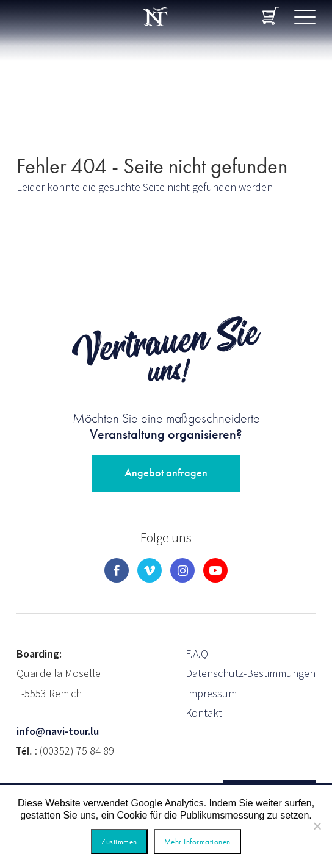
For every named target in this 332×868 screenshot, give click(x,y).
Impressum (211, 693)
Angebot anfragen (166, 472)
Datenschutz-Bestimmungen (251, 673)
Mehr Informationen (197, 841)
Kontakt (204, 713)
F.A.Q (197, 654)
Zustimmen (119, 841)
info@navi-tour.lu (58, 731)
